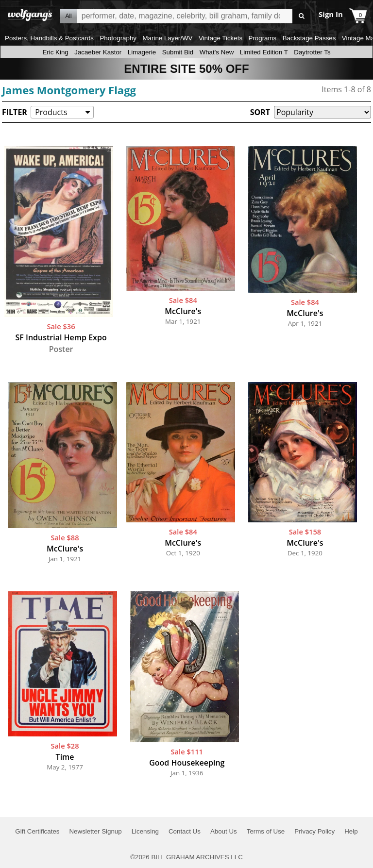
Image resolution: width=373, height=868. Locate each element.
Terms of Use (266, 831)
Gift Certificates (37, 831)
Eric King (55, 52)
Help (351, 831)
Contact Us (185, 831)
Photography (118, 38)
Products (51, 112)
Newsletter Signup (95, 831)
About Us (224, 831)
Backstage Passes (309, 38)
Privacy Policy (314, 831)
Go (301, 16)
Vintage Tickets (220, 38)
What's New (217, 52)
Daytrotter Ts (312, 52)
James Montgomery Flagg (69, 90)
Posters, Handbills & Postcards (49, 38)
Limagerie (142, 52)
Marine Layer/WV (167, 38)
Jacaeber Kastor (98, 52)
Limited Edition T (264, 52)
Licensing (145, 831)
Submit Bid (178, 52)
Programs (263, 38)
